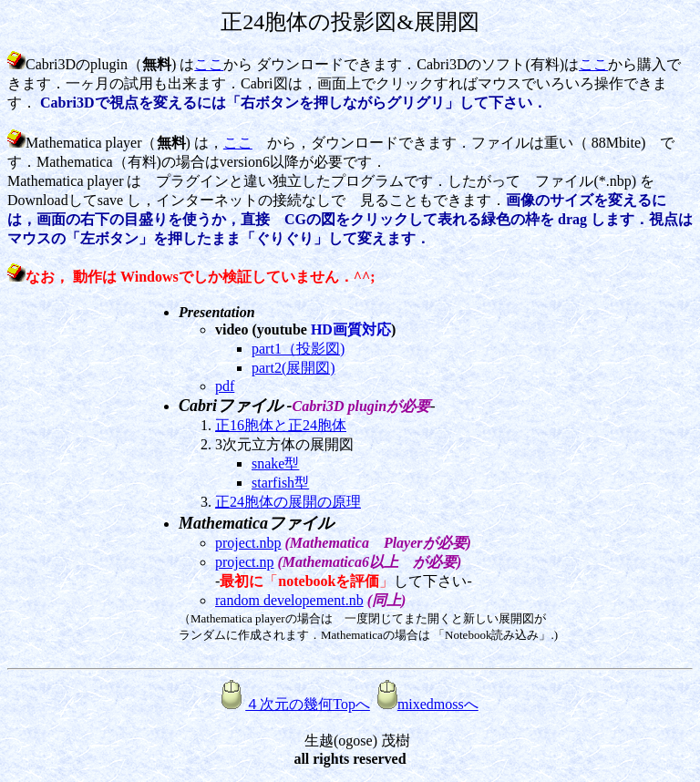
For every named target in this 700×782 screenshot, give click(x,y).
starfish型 (280, 483)
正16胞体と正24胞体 (281, 425)
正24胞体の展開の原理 (288, 502)
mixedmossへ (428, 704)
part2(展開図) (293, 368)
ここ (209, 64)
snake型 (275, 463)
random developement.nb (289, 600)
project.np (244, 562)
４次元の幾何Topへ (308, 704)
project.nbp (248, 543)
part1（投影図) (298, 349)
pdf (225, 386)
